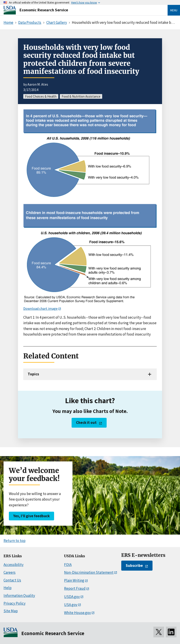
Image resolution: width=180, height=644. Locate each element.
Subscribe (134, 566)
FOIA (68, 565)
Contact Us (12, 580)
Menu (174, 10)
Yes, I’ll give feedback (31, 516)
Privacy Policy (15, 603)
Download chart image (40, 308)
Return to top (15, 541)
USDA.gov (72, 597)
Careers (10, 572)
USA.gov (71, 605)
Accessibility (14, 565)
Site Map (11, 611)
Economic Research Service (44, 10)
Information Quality (19, 596)
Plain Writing (74, 580)
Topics (33, 374)
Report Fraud (75, 588)
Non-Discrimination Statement (89, 572)
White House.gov (77, 613)
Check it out (86, 423)
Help (8, 588)
